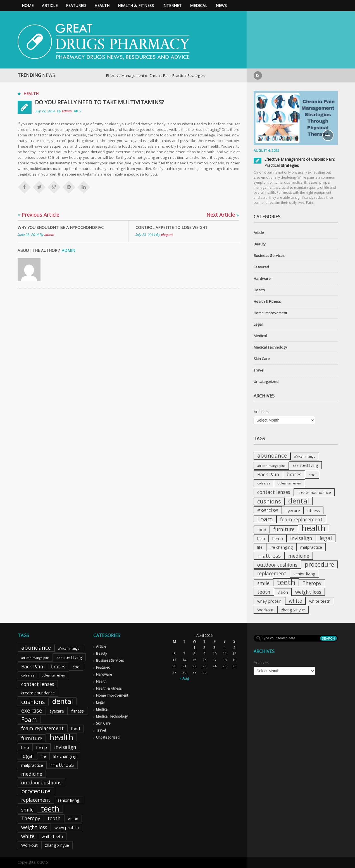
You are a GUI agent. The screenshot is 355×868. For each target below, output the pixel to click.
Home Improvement (270, 313)
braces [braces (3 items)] (294, 474)
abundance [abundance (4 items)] (272, 456)
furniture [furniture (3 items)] (284, 529)
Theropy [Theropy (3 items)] (312, 583)
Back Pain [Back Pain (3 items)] (268, 474)
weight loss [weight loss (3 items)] (308, 592)
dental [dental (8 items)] (299, 501)
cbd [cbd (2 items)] (312, 475)
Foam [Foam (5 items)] (265, 519)
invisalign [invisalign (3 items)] (301, 538)
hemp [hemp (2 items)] (278, 538)
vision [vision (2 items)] (283, 592)
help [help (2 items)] (261, 538)
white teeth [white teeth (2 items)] (320, 601)
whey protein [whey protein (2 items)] (269, 601)
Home (28, 5)
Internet (172, 5)
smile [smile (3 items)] (263, 583)
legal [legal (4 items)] (326, 538)
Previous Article (38, 215)
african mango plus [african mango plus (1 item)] (271, 466)
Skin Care (262, 359)
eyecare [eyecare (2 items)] (293, 510)
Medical (199, 5)
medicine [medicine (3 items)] (299, 556)
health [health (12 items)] (314, 528)
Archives (261, 412)
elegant (167, 235)
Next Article (223, 215)
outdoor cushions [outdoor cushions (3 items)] (277, 565)
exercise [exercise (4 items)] (268, 510)
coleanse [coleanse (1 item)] (264, 483)
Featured (76, 5)
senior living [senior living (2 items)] (304, 574)
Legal (258, 324)
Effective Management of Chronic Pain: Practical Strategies (180, 75)
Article (50, 5)
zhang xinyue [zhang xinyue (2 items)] (293, 610)
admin (67, 111)
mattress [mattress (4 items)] (269, 556)
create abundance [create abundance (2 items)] (314, 492)
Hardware (262, 278)
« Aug (184, 678)
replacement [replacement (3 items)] (272, 573)
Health (102, 5)
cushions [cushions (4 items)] (269, 501)
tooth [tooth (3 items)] (264, 592)
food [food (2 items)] (262, 529)
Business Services (269, 256)
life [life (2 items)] (260, 547)
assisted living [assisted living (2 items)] (305, 465)
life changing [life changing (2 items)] (281, 547)
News (221, 5)
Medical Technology (270, 347)
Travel (259, 370)
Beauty (260, 244)
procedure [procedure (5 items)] (319, 564)
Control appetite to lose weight (171, 227)
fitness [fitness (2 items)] (314, 510)
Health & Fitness (136, 5)
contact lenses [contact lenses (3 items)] (274, 492)
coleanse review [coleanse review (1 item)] (290, 483)
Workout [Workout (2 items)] (265, 610)
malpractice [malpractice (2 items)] (311, 547)
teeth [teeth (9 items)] (286, 582)
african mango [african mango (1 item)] (305, 457)
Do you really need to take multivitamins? (99, 102)
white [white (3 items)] (295, 601)
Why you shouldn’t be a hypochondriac (61, 227)
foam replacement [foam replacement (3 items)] (301, 519)
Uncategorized (266, 382)
